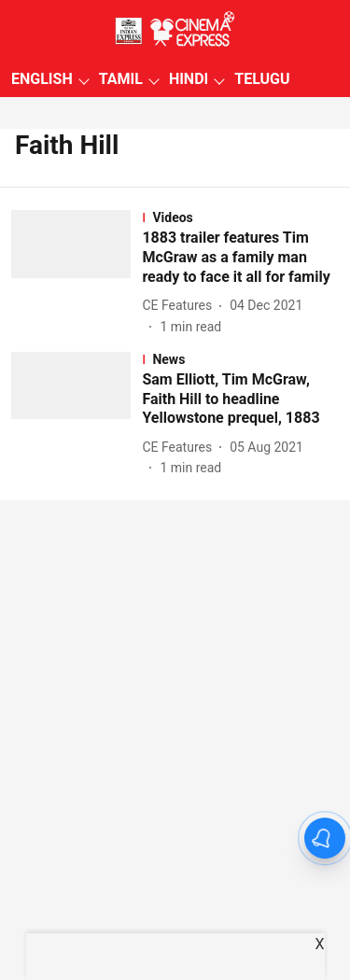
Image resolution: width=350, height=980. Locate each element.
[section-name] (240, 217)
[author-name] (181, 306)
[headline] (240, 258)
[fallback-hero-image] (77, 273)
